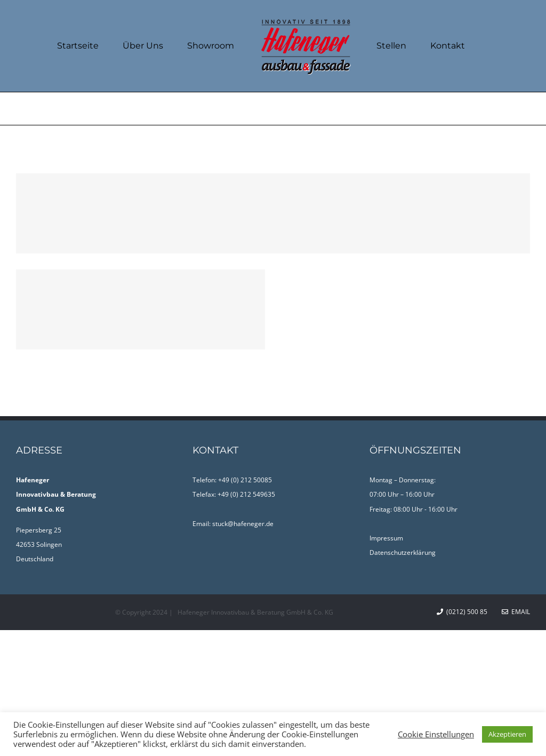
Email (516, 612)
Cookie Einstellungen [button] (436, 734)
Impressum (386, 538)
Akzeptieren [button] (507, 734)
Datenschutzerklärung (403, 552)
